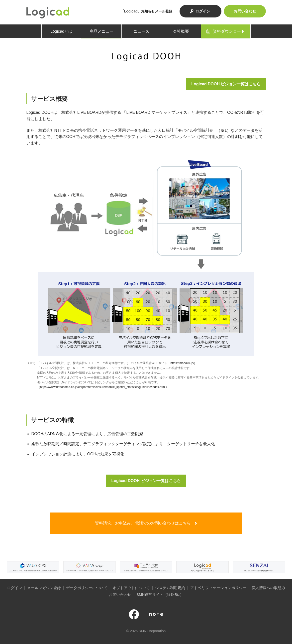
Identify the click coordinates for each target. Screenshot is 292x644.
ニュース (141, 31)
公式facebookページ (134, 614)
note (156, 614)
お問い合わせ (245, 11)
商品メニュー (101, 31)
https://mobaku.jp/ (182, 363)
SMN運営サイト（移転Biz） (160, 594)
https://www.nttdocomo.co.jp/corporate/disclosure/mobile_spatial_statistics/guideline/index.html (103, 387)
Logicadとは (61, 31)
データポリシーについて (87, 588)
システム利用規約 (170, 588)
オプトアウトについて (131, 588)
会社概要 (181, 31)
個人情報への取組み (268, 588)
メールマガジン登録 (44, 588)
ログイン (203, 11)
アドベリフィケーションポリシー (218, 588)
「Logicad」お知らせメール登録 (147, 11)
